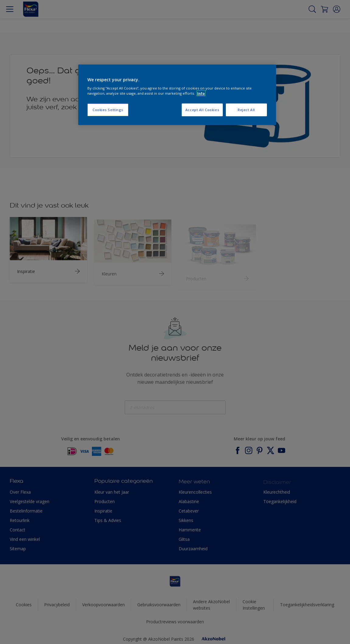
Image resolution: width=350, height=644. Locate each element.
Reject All (246, 110)
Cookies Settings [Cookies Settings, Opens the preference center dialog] (108, 110)
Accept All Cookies (202, 110)
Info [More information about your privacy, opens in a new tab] (201, 93)
